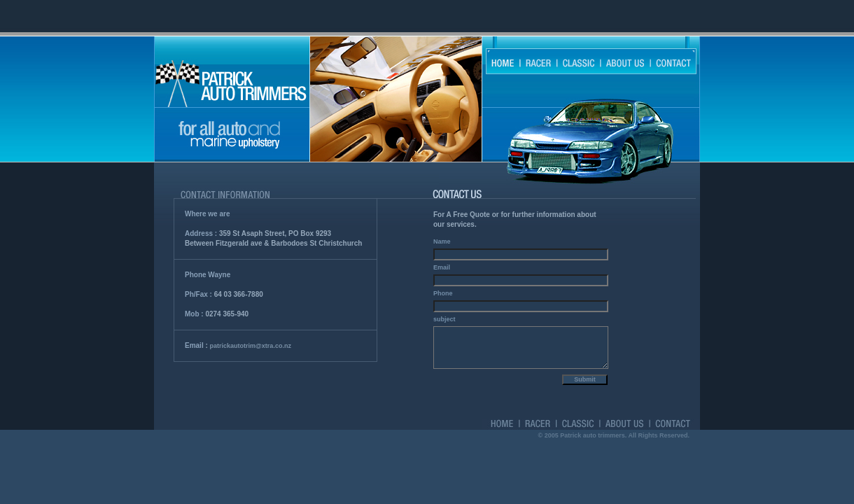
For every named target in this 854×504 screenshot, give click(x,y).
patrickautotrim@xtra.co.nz (251, 346)
